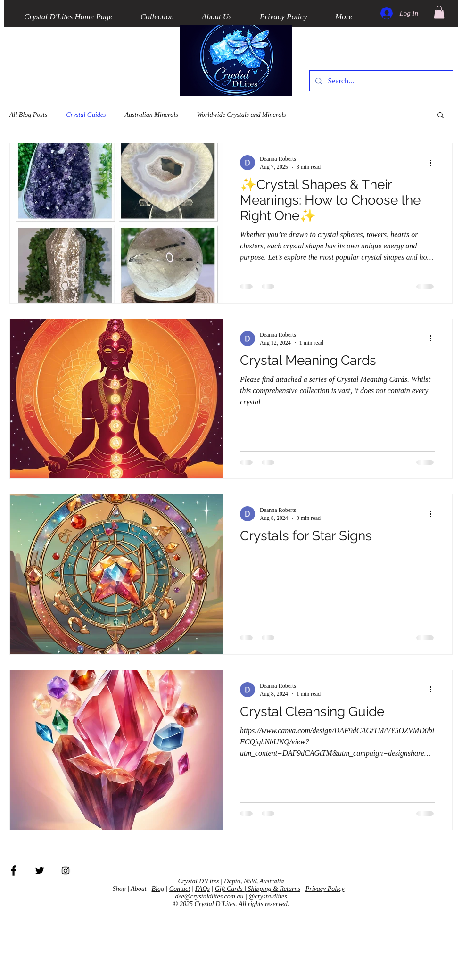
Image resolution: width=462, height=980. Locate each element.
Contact (180, 889)
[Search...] (380, 81)
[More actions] (434, 163)
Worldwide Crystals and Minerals (242, 115)
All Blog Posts (28, 115)
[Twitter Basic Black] (40, 871)
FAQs (202, 889)
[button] (439, 12)
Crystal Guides (86, 115)
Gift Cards (230, 889)
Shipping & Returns (274, 889)
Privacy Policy (325, 889)
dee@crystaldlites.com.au (209, 896)
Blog (158, 889)
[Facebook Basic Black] (14, 871)
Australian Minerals (152, 115)
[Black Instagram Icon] (66, 871)
